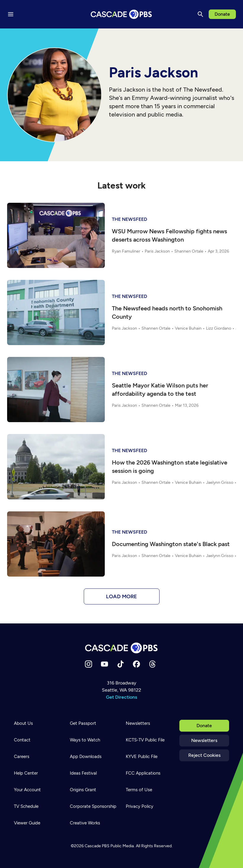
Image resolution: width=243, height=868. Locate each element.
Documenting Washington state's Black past (171, 544)
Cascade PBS (97, 846)
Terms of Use (139, 790)
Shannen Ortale (189, 251)
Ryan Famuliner (126, 251)
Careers (22, 757)
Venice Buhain (188, 328)
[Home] (122, 648)
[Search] (200, 14)
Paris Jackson (157, 251)
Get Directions (121, 697)
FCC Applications (143, 773)
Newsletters (204, 740)
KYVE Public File (142, 757)
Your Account (27, 790)
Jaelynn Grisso (220, 482)
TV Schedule (26, 806)
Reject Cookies (204, 755)
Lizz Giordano (219, 328)
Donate (222, 14)
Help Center (26, 773)
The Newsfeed (129, 219)
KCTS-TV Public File (145, 740)
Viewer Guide (27, 823)
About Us (23, 723)
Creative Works (85, 823)
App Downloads (86, 757)
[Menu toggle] (11, 14)
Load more (121, 596)
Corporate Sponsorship (93, 806)
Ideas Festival (83, 773)
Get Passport (83, 723)
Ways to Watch (85, 740)
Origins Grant (83, 790)
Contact (22, 740)
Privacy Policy (140, 806)
